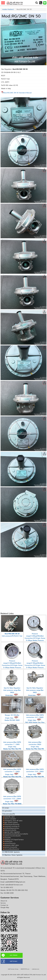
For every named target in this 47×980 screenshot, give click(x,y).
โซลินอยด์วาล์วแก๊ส (10, 830)
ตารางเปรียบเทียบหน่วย (12, 849)
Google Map (5, 907)
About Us (4, 901)
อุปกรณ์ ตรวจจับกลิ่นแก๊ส (13, 836)
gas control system (11, 823)
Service (3, 903)
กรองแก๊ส (8, 838)
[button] (37, 3)
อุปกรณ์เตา (8, 811)
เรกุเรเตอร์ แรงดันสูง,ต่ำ (12, 826)
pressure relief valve (12, 845)
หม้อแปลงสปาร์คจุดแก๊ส (12, 824)
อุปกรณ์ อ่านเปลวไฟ (11, 847)
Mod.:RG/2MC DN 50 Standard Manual (16, 93)
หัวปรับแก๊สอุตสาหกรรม (12, 828)
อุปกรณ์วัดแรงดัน (10, 843)
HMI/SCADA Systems (12, 852)
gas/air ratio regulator (12, 832)
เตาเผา (7, 808)
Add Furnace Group (13, 969)
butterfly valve (10, 817)
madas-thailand (8, 9)
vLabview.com (35, 969)
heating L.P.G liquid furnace (14, 840)
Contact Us (4, 905)
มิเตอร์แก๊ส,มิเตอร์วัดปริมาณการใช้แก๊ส (16, 834)
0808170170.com (25, 969)
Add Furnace (14, 961)
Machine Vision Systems (14, 855)
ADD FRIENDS (13, 955)
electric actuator (10, 819)
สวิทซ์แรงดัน (8, 841)
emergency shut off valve (14, 821)
